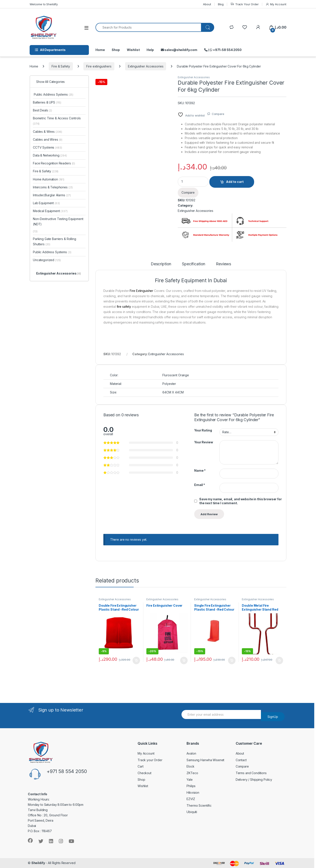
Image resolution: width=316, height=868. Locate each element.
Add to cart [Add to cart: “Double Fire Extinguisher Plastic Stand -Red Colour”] (136, 661)
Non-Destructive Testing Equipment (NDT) (58, 221)
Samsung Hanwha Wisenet (205, 760)
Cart (140, 766)
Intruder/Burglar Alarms (52, 195)
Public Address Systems (53, 94)
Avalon (191, 753)
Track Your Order (245, 4)
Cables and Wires (48, 139)
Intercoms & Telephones (53, 187)
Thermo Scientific (199, 805)
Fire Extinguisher (141, 291)
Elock (190, 766)
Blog (221, 4)
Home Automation (49, 179)
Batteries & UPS (47, 102)
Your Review (204, 442)
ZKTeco (192, 773)
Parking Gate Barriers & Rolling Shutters (55, 241)
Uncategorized (47, 260)
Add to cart (235, 182)
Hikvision (193, 792)
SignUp (273, 717)
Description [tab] (161, 264)
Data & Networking (50, 155)
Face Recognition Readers (54, 163)
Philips (191, 786)
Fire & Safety (61, 66)
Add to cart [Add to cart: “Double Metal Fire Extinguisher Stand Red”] (279, 661)
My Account (276, 4)
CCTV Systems (48, 147)
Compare (218, 114)
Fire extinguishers (99, 66)
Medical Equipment (50, 211)
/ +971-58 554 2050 (223, 50)
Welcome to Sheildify (44, 4)
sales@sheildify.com (179, 50)
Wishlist (133, 50)
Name (200, 470)
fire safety (124, 307)
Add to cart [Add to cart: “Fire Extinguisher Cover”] (184, 661)
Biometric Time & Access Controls (57, 121)
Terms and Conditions (251, 773)
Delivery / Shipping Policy (254, 780)
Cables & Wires (48, 132)
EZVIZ (191, 799)
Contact (241, 760)
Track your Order (150, 760)
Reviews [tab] (224, 264)
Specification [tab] (194, 264)
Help (150, 50)
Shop (116, 50)
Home (100, 50)
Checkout (145, 773)
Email (200, 485)
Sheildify (38, 863)
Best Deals (42, 110)
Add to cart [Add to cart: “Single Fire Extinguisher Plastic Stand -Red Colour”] (232, 661)
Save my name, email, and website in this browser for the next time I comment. (241, 501)
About (207, 4)
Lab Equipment (46, 203)
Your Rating (203, 430)
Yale (189, 780)
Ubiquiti (192, 812)
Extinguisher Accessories (146, 66)
